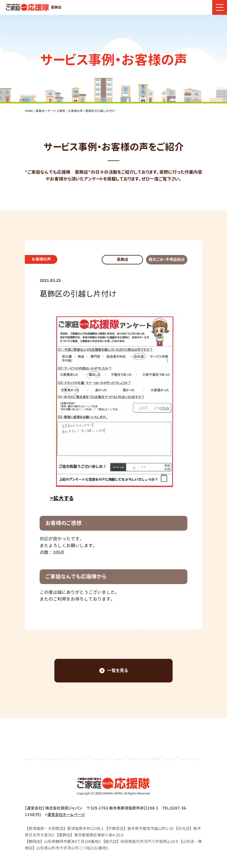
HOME (29, 111)
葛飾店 (40, 111)
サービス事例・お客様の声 (65, 111)
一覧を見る (114, 670)
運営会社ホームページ (66, 815)
